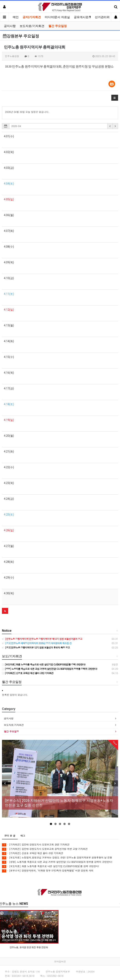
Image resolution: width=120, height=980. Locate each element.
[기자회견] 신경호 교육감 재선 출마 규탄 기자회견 (33, 853)
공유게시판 (82, 17)
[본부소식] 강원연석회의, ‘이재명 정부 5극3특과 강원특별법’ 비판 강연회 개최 (48, 871)
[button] (115, 98)
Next (115, 783)
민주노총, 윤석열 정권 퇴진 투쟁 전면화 (29, 947)
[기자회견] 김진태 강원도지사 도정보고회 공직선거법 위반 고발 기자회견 (45, 849)
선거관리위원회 (105, 17)
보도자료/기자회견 (32, 26)
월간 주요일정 (58, 26)
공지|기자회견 (32, 17)
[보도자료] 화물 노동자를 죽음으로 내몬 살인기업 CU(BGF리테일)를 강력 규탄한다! (51, 866)
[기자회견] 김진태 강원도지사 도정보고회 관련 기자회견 (36, 845)
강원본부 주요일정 (21, 36)
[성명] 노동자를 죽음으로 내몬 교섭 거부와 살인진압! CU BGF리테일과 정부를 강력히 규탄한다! (57, 862)
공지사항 (10, 26)
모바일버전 (60, 961)
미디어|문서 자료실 (57, 17)
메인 (16, 17)
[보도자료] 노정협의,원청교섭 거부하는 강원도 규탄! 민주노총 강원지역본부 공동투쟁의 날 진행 (57, 858)
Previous (5, 783)
